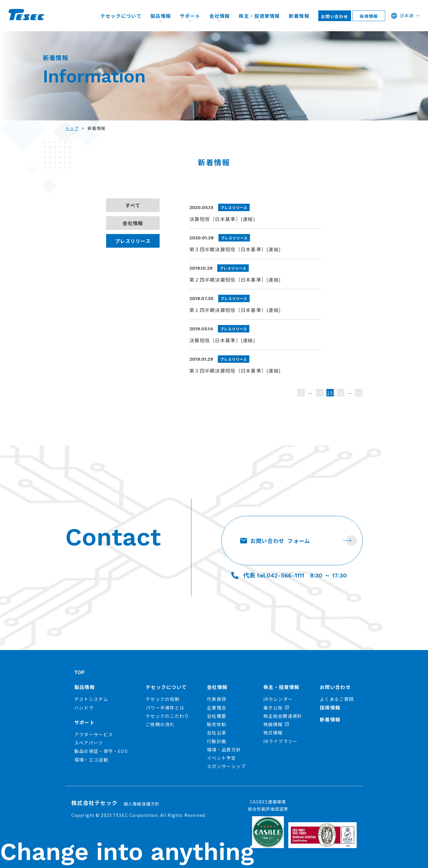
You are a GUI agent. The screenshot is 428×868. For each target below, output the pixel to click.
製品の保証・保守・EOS (101, 751)
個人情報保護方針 (142, 804)
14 (320, 393)
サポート (190, 16)
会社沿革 (217, 733)
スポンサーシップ (226, 766)
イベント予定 (221, 758)
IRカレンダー (278, 699)
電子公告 (276, 708)
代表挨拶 (217, 699)
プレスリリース (133, 241)
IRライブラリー (280, 741)
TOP (80, 672)
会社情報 (219, 16)
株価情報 (276, 724)
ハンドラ (84, 708)
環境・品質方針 (224, 750)
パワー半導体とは (165, 708)
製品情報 (161, 16)
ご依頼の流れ (160, 724)
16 (340, 393)
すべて (133, 205)
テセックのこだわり (167, 716)
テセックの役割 (163, 699)
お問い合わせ (335, 16)
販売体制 (217, 724)
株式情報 (273, 733)
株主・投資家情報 (259, 16)
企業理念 (217, 708)
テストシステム (91, 699)
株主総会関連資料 (283, 716)
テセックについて (121, 16)
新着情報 (299, 16)
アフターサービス (94, 734)
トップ (72, 128)
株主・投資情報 (281, 687)
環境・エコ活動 (91, 760)
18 (359, 393)
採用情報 (369, 16)
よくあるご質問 (337, 699)
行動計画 (217, 741)
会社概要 (217, 716)
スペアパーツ (89, 743)
